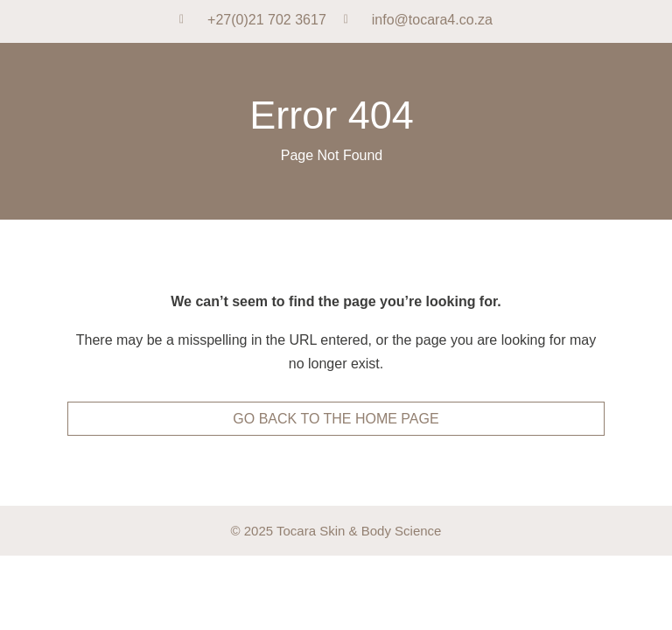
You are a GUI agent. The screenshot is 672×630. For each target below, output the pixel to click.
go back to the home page (336, 419)
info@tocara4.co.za (432, 20)
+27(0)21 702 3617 (267, 20)
